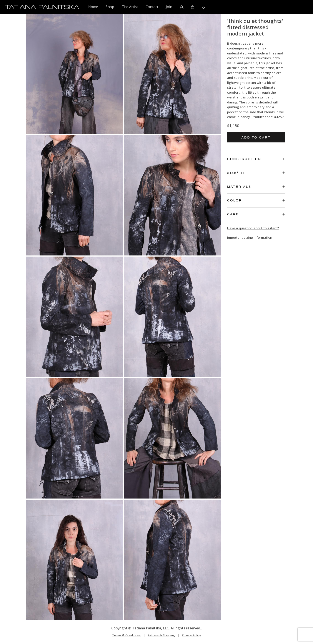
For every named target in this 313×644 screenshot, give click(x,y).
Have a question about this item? (253, 228)
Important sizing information (250, 237)
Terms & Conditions (126, 635)
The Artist (130, 7)
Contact (152, 7)
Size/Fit (256, 173)
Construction (256, 159)
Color (256, 200)
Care (256, 214)
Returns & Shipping (161, 635)
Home (93, 7)
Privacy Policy (191, 635)
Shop (110, 7)
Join (169, 7)
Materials (256, 187)
